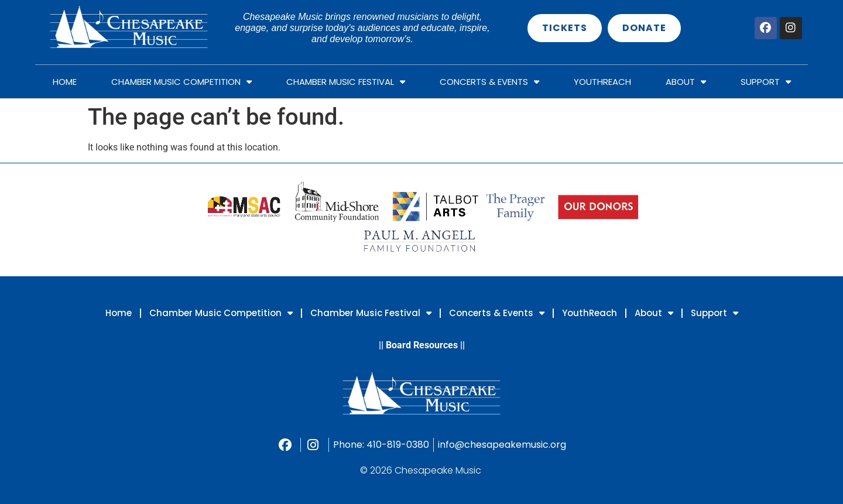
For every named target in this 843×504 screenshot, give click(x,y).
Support (766, 82)
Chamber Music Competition (181, 82)
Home (65, 82)
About (686, 82)
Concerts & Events (489, 82)
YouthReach (602, 82)
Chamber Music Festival (346, 82)
